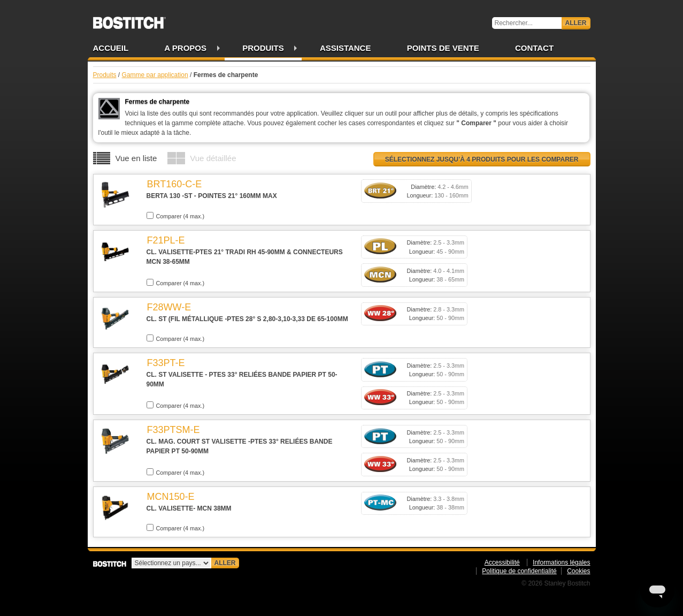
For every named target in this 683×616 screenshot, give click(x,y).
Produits (263, 48)
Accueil (111, 48)
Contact (534, 48)
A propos (185, 48)
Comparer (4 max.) (176, 216)
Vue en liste (136, 158)
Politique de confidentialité (519, 571)
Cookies (578, 571)
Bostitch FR (129, 19)
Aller (576, 23)
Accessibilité (502, 562)
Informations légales (561, 562)
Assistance (346, 48)
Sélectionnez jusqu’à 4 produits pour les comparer (482, 159)
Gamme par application (155, 75)
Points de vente (443, 48)
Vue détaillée (213, 158)
